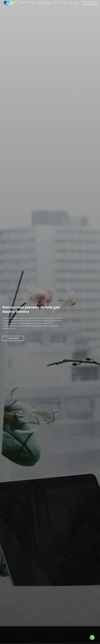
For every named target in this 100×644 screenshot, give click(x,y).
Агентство (31, 3)
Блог (49, 4)
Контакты (64, 3)
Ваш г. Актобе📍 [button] (75, 3)
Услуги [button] (39, 3)
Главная (23, 3)
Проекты (47, 3)
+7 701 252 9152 (90, 3)
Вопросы (55, 3)
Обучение (42, 4)
